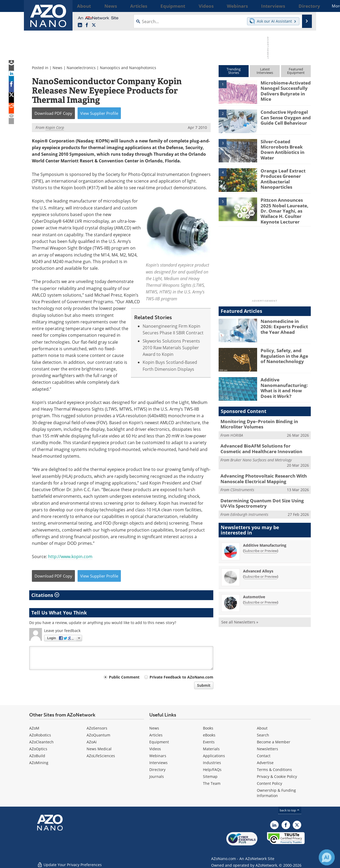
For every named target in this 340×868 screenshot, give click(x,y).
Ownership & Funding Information (276, 793)
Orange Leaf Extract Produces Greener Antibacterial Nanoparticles (280, 178)
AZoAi (92, 742)
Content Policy (269, 783)
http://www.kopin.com (70, 557)
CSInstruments (242, 483)
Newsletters (267, 749)
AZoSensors (97, 728)
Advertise (265, 763)
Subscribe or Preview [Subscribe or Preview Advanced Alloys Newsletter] (261, 568)
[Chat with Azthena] (327, 857)
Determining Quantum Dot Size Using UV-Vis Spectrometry (265, 496)
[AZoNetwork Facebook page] (87, 25)
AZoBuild (37, 756)
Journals (157, 776)
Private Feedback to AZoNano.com (181, 677)
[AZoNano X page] (94, 25)
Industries (212, 763)
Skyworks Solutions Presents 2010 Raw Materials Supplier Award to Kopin (171, 348)
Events (209, 742)
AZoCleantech (41, 742)
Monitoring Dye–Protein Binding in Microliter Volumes (255, 420)
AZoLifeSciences (101, 756)
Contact (264, 756)
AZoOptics (38, 749)
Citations (45, 595)
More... (304, 6)
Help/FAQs (212, 770)
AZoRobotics (40, 735)
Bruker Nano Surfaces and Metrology (261, 454)
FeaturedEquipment (296, 71)
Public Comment (124, 677)
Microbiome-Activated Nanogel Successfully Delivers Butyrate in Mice (283, 90)
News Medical (99, 749)
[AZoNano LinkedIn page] (80, 25)
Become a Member (274, 742)
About (262, 728)
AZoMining (39, 763)
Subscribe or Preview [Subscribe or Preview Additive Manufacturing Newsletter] (261, 543)
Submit (204, 685)
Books (208, 728)
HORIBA (237, 431)
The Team (212, 783)
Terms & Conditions (274, 770)
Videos (155, 749)
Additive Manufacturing (265, 537)
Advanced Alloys (258, 563)
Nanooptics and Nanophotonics (128, 68)
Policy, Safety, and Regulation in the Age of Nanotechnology (285, 352)
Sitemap (210, 776)
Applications (214, 756)
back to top (290, 810)
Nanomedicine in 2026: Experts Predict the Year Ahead (285, 323)
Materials (211, 749)
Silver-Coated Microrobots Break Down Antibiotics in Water (285, 146)
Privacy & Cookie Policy (277, 776)
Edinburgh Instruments (249, 506)
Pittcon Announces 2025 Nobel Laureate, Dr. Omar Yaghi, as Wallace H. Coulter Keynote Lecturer (285, 209)
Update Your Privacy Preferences (69, 861)
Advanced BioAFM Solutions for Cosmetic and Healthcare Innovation (262, 444)
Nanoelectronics (81, 68)
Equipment (159, 742)
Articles (156, 735)
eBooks (209, 735)
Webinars (158, 756)
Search (263, 735)
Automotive (254, 589)
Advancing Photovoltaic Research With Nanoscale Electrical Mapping (259, 473)
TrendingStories (234, 71)
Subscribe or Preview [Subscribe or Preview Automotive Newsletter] (261, 594)
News (58, 68)
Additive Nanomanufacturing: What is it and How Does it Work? (285, 384)
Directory (157, 770)
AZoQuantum (98, 735)
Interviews (158, 763)
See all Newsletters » (240, 614)
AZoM (34, 728)
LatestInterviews (265, 71)
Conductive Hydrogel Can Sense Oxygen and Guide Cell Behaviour (283, 117)
